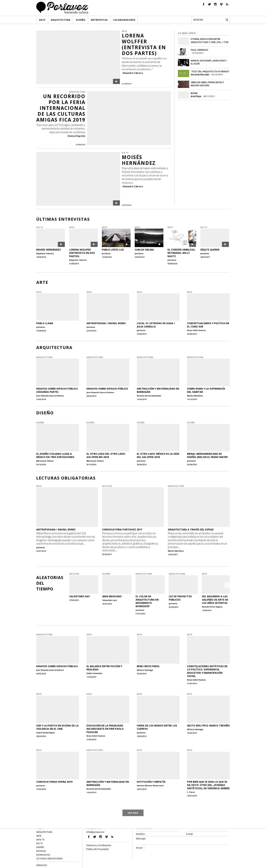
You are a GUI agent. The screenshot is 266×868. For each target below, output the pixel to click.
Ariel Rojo (196, 96)
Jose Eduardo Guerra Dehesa (50, 396)
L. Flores (191, 792)
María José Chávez (45, 461)
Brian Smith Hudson (196, 330)
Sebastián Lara (110, 600)
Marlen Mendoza (195, 396)
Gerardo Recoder (200, 75)
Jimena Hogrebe (76, 136)
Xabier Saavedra (94, 673)
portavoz (106, 253)
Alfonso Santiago (145, 670)
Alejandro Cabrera (133, 73)
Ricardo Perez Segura (212, 607)
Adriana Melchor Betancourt (150, 786)
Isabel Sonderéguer (46, 733)
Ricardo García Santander (149, 396)
